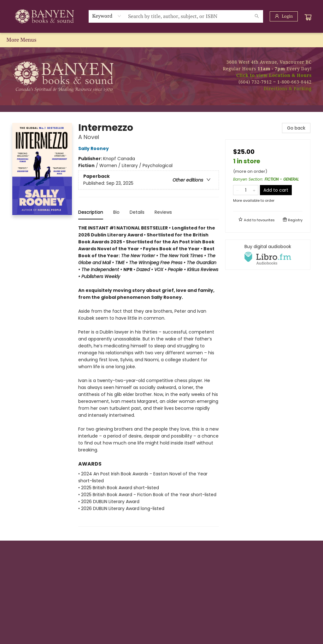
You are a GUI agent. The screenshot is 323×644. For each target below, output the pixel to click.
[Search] (257, 16)
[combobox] (107, 16)
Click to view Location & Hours (274, 75)
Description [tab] (91, 212)
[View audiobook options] (268, 255)
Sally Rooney (94, 148)
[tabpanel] (149, 376)
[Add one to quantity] (254, 190)
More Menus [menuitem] (299, 40)
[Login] (284, 16)
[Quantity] (246, 190)
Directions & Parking (288, 88)
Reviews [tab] (163, 212)
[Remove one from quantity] (237, 190)
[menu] (161, 40)
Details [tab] (137, 212)
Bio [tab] (116, 212)
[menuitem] (14, 40)
